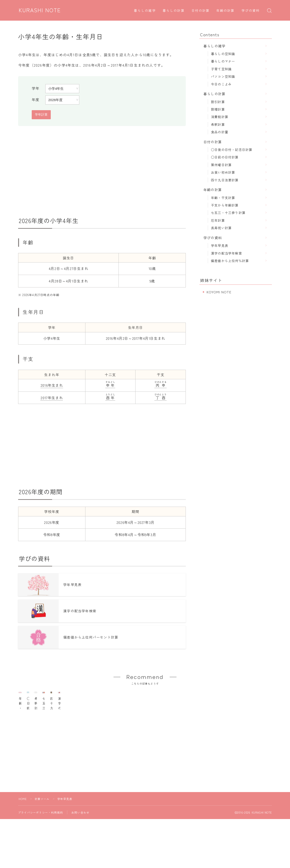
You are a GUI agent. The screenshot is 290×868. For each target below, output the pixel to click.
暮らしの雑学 (145, 11)
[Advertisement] (102, 171)
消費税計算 (220, 117)
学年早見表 (220, 245)
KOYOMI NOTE (219, 292)
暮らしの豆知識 (223, 54)
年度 (36, 100)
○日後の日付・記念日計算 (232, 150)
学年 (36, 88)
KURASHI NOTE (40, 10)
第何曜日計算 (221, 165)
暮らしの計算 (174, 11)
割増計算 (218, 109)
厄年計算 (218, 220)
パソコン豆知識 (223, 76)
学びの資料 (251, 11)
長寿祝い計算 (221, 228)
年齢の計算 (226, 11)
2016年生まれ (52, 385)
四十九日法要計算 (225, 180)
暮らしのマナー (223, 61)
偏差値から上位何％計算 (230, 261)
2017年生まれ (52, 398)
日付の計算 (201, 11)
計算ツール (42, 826)
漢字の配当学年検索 (226, 253)
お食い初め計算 (223, 172)
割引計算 (218, 102)
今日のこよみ (221, 84)
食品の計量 (220, 132)
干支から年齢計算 (225, 205)
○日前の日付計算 (225, 157)
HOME (23, 826)
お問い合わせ (80, 840)
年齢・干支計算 (223, 198)
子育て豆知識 (221, 69)
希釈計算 (218, 124)
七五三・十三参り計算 (228, 213)
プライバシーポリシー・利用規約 (41, 840)
